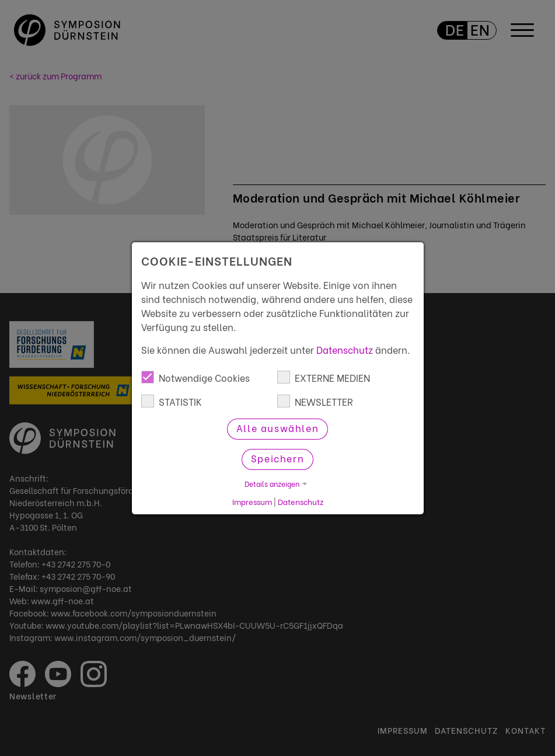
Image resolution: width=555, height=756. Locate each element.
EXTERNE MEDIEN (324, 377)
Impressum (252, 501)
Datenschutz (345, 349)
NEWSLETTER (315, 401)
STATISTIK (172, 401)
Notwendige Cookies (196, 377)
